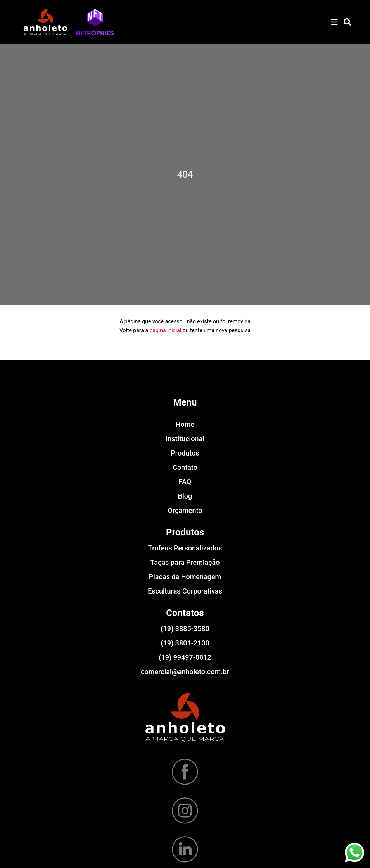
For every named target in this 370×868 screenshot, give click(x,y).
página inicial (165, 330)
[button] (95, 22)
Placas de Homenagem (185, 577)
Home (185, 424)
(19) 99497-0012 (185, 657)
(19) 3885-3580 (185, 629)
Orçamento (185, 510)
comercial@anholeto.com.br (185, 672)
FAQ (185, 482)
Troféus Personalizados (185, 548)
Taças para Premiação (185, 562)
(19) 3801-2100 (185, 643)
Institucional (185, 439)
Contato (185, 467)
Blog (185, 496)
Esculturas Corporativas (185, 591)
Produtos (185, 453)
